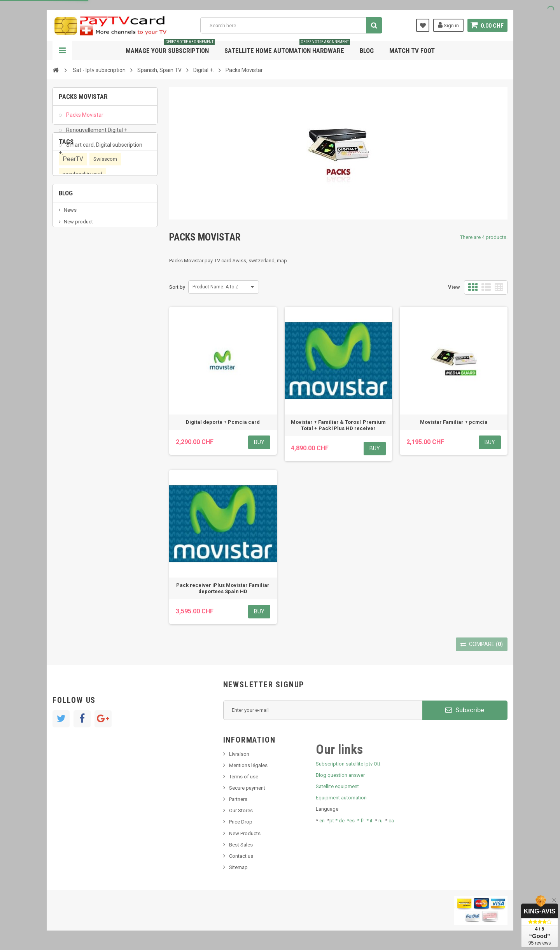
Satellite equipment (337, 786)
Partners (238, 799)
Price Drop (241, 822)
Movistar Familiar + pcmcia (454, 422)
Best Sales (241, 845)
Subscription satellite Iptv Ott (348, 764)
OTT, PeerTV (107, 268)
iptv (122, 253)
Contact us (241, 856)
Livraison (239, 754)
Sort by (177, 287)
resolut (72, 379)
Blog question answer (340, 775)
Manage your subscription (170, 48)
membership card (82, 224)
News (70, 321)
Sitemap (238, 867)
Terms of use (244, 777)
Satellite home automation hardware (287, 48)
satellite (73, 268)
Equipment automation (341, 798)
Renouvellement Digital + (96, 134)
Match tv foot (412, 51)
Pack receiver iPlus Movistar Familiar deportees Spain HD (223, 588)
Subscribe (465, 710)
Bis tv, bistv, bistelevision (91, 356)
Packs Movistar (84, 119)
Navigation (62, 51)
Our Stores (241, 810)
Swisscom (105, 209)
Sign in (448, 25)
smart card (96, 253)
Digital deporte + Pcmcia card (223, 422)
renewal (120, 238)
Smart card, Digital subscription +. (101, 153)
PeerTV (73, 209)
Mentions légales (248, 765)
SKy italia (74, 344)
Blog (367, 51)
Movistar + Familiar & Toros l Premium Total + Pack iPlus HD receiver (338, 425)
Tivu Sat (73, 368)
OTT (68, 253)
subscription (82, 238)
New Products (245, 833)
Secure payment (247, 788)
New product (78, 333)
